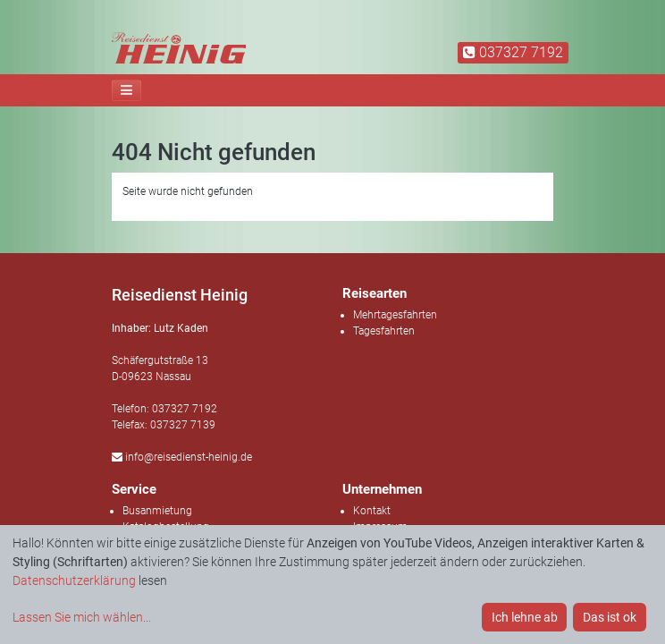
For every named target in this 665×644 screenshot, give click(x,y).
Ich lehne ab (525, 617)
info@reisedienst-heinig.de (182, 457)
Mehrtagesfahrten (395, 315)
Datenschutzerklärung (74, 580)
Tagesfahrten (384, 331)
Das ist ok (610, 617)
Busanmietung (157, 511)
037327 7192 (513, 52)
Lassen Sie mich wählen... (82, 617)
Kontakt (372, 511)
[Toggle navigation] (126, 90)
